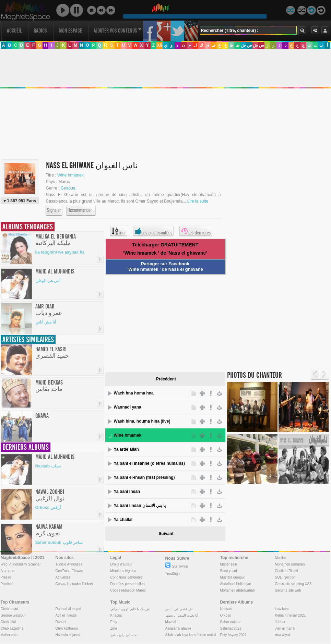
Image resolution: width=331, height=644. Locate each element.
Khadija (116, 615)
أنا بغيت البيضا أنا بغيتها (182, 615)
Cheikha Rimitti (287, 571)
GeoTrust (63, 571)
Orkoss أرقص (48, 508)
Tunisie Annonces (69, 564)
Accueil (14, 31)
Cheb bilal (8, 622)
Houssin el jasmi (68, 635)
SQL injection (285, 577)
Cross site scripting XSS (293, 584)
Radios (40, 31)
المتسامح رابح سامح (125, 635)
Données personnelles (128, 584)
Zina (114, 628)
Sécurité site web (288, 590)
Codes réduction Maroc (128, 590)
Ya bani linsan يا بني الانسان (140, 506)
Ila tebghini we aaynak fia (60, 252)
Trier (119, 231)
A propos (7, 571)
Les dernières (196, 231)
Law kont (282, 609)
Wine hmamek (70, 175)
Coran (60, 584)
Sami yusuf (229, 571)
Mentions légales (123, 571)
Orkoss (226, 615)
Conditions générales (127, 577)
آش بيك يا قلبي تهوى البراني (131, 609)
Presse (6, 577)
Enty (114, 622)
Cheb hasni (9, 609)
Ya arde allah (126, 449)
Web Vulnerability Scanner (21, 564)
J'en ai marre (285, 628)
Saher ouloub (230, 622)
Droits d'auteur (122, 564)
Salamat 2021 (231, 628)
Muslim (281, 558)
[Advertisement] (163, 322)
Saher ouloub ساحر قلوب (59, 543)
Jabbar (280, 622)
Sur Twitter (177, 566)
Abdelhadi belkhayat (236, 584)
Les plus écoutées (153, 231)
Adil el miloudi (66, 615)
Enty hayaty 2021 (233, 635)
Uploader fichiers (80, 584)
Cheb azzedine (12, 628)
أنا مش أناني (46, 322)
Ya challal (123, 520)
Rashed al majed (68, 609)
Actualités (63, 577)
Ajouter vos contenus (118, 31)
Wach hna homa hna (134, 393)
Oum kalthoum (67, 628)
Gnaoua (68, 188)
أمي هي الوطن (48, 281)
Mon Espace (70, 31)
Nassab (226, 609)
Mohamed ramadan (290, 564)
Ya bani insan (127, 491)
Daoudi (61, 622)
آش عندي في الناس (179, 609)
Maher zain (229, 564)
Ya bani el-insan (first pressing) (144, 477)
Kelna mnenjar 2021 (291, 615)
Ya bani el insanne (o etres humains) (149, 463)
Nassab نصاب (48, 466)
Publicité (7, 584)
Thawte (77, 571)
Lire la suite (198, 201)
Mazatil (171, 622)
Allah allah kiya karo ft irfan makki (191, 635)
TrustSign (173, 574)
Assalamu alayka (178, 628)
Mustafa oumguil (233, 577)
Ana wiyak (283, 635)
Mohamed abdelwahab (238, 590)
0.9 (159, 45)
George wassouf (13, 615)
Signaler (54, 210)
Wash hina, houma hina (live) (142, 421)
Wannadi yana (128, 407)
